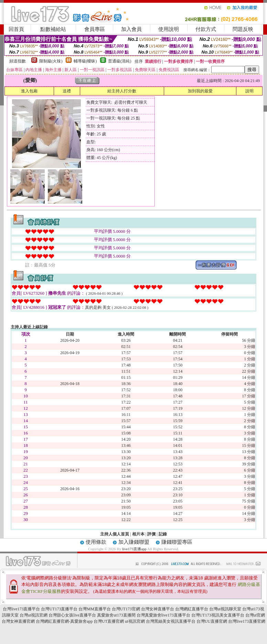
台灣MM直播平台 (94, 609)
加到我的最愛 (200, 91)
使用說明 (169, 29)
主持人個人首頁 (115, 534)
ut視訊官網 (135, 621)
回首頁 (16, 29)
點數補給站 (53, 29)
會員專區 (95, 29)
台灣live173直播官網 (247, 621)
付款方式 (206, 29)
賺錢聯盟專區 (177, 542)
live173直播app (134, 549)
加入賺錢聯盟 (134, 542)
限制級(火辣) (51, 61)
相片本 (138, 534)
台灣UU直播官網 (212, 621)
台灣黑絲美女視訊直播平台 (171, 621)
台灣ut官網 (255, 615)
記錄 (163, 534)
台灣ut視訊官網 (34, 615)
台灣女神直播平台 (158, 609)
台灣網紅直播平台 (192, 609)
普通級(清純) (120, 61)
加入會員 (131, 29)
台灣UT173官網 (126, 609)
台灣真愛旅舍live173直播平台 (163, 615)
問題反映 (243, 29)
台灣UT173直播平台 (59, 609)
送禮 (67, 91)
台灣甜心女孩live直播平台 (72, 615)
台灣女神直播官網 (18, 621)
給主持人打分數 (122, 91)
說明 (249, 91)
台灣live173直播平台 (21, 609)
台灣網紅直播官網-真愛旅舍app (64, 621)
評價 (151, 534)
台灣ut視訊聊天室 (225, 609)
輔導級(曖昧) (85, 61)
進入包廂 (29, 91)
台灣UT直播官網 (109, 621)
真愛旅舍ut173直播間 (116, 615)
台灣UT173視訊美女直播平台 (218, 615)
